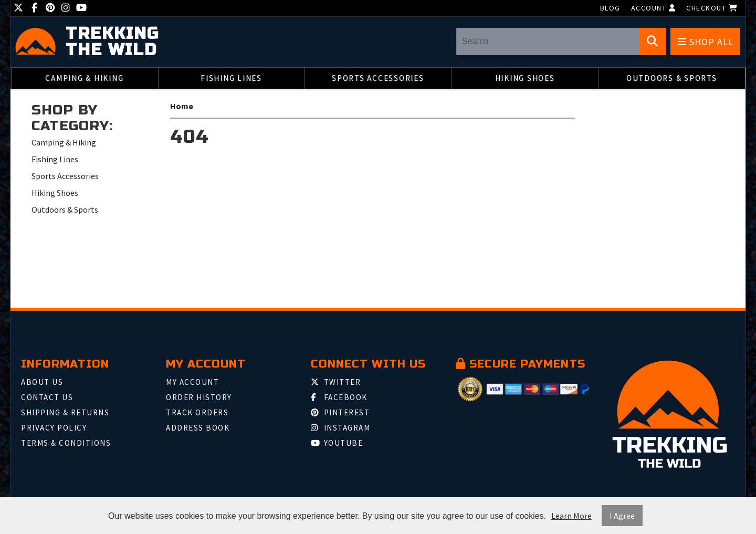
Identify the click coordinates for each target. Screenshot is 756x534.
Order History (199, 397)
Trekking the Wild (112, 42)
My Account (192, 382)
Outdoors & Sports (672, 78)
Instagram (340, 428)
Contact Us (47, 397)
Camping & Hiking (84, 78)
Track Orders (197, 412)
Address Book (198, 428)
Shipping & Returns (65, 412)
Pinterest (340, 412)
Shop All (706, 42)
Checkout (712, 8)
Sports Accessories (378, 78)
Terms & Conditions (66, 443)
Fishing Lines (231, 78)
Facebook (339, 397)
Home (182, 106)
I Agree (622, 516)
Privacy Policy (54, 428)
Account (654, 8)
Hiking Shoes (525, 78)
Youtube (337, 443)
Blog (610, 8)
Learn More (571, 516)
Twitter (336, 382)
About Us (42, 382)
